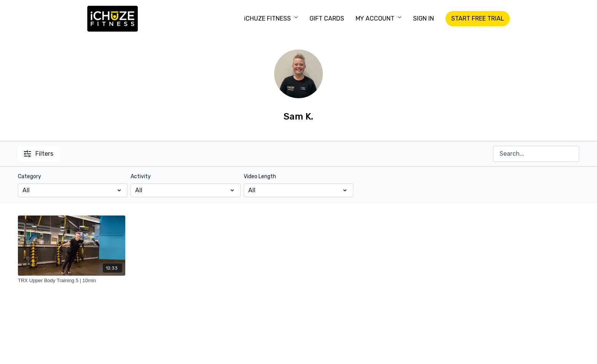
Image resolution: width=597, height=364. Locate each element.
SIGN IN (424, 18)
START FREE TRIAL (478, 18)
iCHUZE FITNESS (271, 18)
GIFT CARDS (327, 18)
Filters (39, 154)
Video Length (260, 176)
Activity (141, 176)
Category (30, 176)
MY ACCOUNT (379, 18)
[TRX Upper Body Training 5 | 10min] (72, 281)
